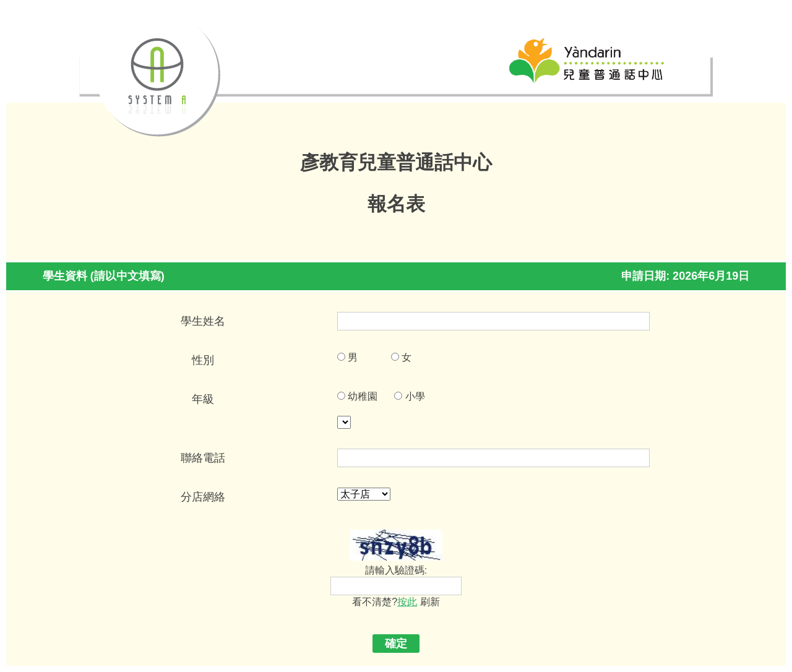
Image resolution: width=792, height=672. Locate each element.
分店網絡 (203, 497)
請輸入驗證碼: (396, 570)
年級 (203, 399)
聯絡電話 (203, 458)
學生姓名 (203, 321)
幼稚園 (363, 396)
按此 (407, 602)
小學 (415, 396)
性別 (203, 360)
